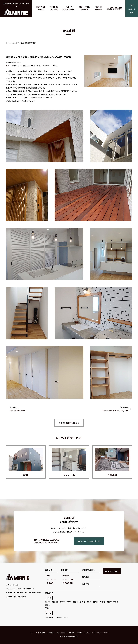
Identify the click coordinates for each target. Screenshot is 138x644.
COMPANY (85, 7)
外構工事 (112, 475)
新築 (26, 475)
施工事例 (16, 43)
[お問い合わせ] (132, 6)
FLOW (69, 7)
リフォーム (69, 475)
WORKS (54, 7)
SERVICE (41, 7)
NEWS (98, 7)
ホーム (8, 43)
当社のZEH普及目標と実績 (16, 597)
